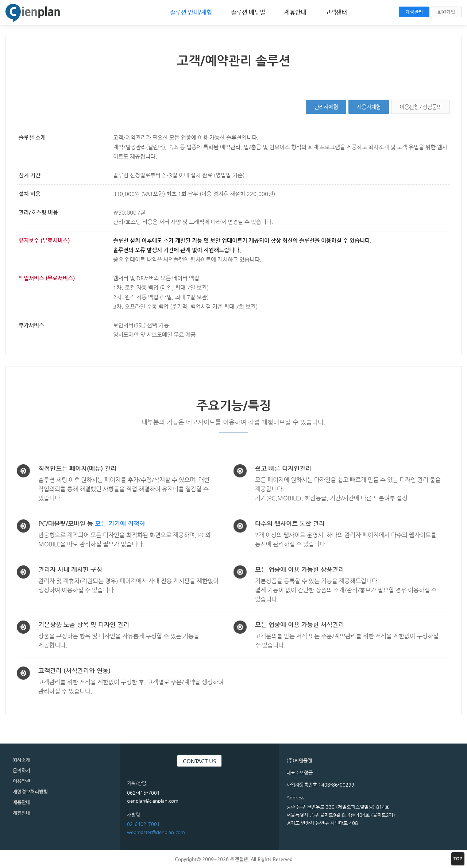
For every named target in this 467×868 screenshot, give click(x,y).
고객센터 (336, 12)
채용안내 (22, 802)
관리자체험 (326, 107)
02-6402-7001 (143, 824)
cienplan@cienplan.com (153, 801)
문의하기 (22, 770)
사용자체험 (369, 107)
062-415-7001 (143, 793)
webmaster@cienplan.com (156, 832)
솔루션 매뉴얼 (248, 12)
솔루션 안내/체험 (191, 12)
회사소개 (22, 760)
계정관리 (414, 12)
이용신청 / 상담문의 (420, 107)
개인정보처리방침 (30, 792)
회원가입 (446, 12)
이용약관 (22, 781)
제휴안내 (295, 12)
